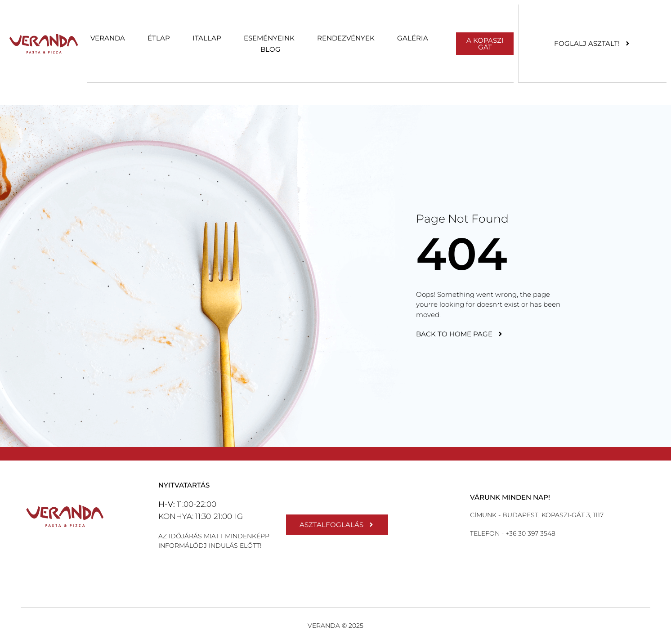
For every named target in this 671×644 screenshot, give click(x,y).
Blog (271, 49)
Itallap (207, 38)
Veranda (108, 38)
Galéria (413, 38)
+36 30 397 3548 (530, 533)
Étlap (159, 38)
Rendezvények (346, 38)
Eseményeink (269, 38)
